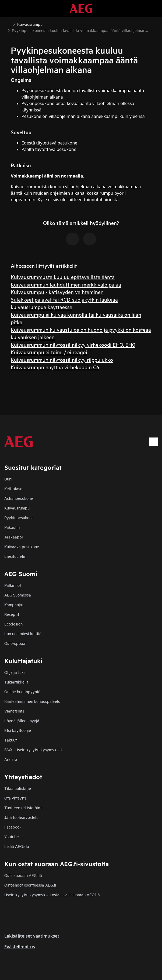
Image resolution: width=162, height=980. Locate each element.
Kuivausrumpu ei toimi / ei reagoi (49, 352)
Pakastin (12, 527)
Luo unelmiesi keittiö (23, 633)
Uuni (8, 479)
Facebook (13, 827)
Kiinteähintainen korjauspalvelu (32, 701)
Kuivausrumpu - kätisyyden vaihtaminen (57, 292)
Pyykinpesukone (19, 517)
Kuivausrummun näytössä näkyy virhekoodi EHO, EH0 (73, 344)
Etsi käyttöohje (18, 730)
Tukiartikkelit (16, 682)
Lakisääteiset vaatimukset (32, 936)
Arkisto (11, 759)
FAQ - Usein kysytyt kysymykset (33, 749)
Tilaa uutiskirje (18, 788)
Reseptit (12, 614)
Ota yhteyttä (15, 798)
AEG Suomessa (18, 595)
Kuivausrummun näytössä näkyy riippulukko (62, 359)
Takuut (10, 740)
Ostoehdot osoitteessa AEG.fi (30, 885)
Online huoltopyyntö (22, 691)
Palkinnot (13, 585)
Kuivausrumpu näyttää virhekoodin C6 (55, 367)
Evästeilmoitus (20, 947)
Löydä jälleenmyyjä (22, 720)
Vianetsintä (14, 711)
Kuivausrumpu (17, 508)
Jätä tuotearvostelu (21, 817)
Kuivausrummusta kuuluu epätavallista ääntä (63, 277)
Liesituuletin (15, 556)
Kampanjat (14, 604)
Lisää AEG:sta (17, 846)
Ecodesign (13, 624)
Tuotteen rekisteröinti (23, 807)
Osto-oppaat (15, 643)
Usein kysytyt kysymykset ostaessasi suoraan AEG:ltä (52, 894)
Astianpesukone (19, 498)
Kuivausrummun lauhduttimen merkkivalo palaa (66, 284)
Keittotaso (13, 488)
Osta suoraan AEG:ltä (23, 875)
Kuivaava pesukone (22, 546)
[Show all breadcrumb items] (9, 24)
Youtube (12, 836)
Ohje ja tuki (15, 672)
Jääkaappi (14, 537)
